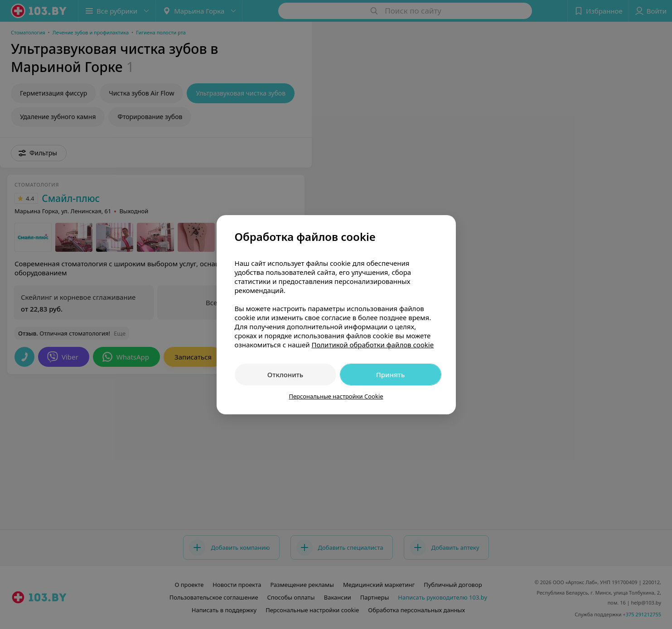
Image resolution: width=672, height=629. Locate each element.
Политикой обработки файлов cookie (372, 345)
